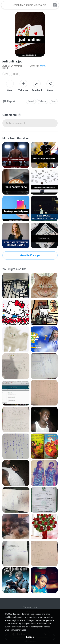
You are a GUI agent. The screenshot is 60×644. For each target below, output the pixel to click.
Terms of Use (30, 608)
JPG (6, 74)
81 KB (15, 74)
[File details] (16, 155)
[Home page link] (6, 5)
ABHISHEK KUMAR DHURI (12, 67)
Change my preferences (15, 630)
